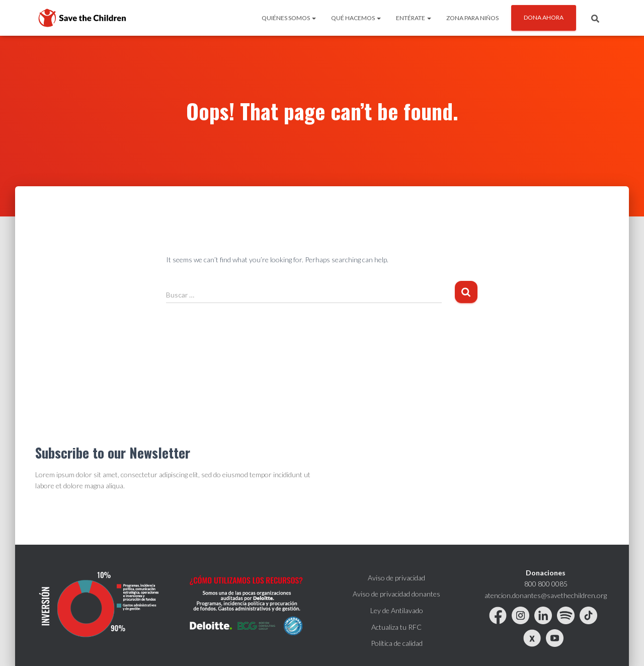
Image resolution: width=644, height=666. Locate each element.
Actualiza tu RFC (396, 627)
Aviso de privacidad (396, 578)
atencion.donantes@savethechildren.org (546, 595)
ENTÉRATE (414, 18)
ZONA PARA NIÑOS (472, 18)
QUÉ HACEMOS (356, 18)
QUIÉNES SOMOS (289, 18)
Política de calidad (397, 643)
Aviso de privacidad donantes (396, 594)
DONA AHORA (544, 17)
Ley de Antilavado (397, 610)
